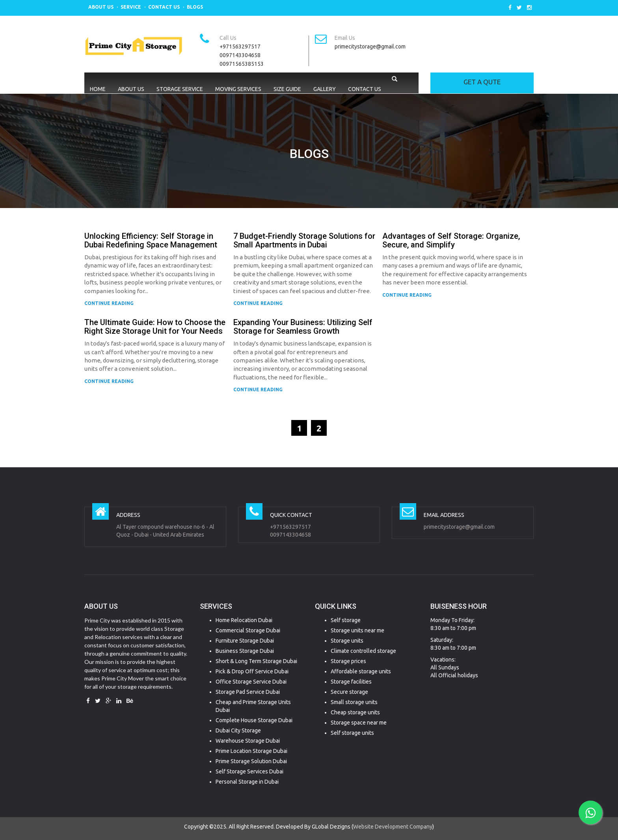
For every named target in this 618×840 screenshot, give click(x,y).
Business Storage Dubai (245, 651)
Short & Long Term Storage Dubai (256, 661)
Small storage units (354, 702)
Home (98, 89)
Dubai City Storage (238, 730)
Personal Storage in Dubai (247, 782)
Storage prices (348, 661)
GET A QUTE (482, 82)
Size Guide (287, 89)
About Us (101, 7)
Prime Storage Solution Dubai (251, 761)
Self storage (346, 620)
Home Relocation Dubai (244, 620)
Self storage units (352, 733)
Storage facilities (351, 682)
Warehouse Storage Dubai (248, 741)
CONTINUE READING (109, 303)
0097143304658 (240, 55)
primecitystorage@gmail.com (370, 46)
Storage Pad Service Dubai (248, 692)
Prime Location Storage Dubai (251, 751)
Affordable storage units (361, 671)
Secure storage (349, 692)
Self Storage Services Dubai (249, 771)
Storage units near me (357, 630)
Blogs (195, 7)
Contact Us (164, 7)
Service (131, 7)
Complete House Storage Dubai (254, 720)
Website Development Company (393, 827)
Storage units (347, 641)
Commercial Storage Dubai (248, 630)
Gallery (325, 89)
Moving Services (238, 89)
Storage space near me (359, 723)
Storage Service (180, 89)
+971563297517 (240, 46)
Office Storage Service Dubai (251, 682)
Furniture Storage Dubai (245, 641)
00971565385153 (242, 64)
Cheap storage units (355, 712)
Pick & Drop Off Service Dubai (252, 671)
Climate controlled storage (363, 651)
